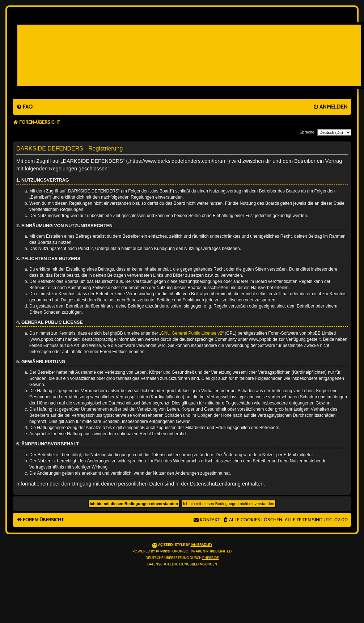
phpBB (162, 551)
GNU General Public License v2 (192, 333)
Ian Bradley (202, 545)
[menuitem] (24, 107)
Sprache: (308, 132)
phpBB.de (211, 558)
